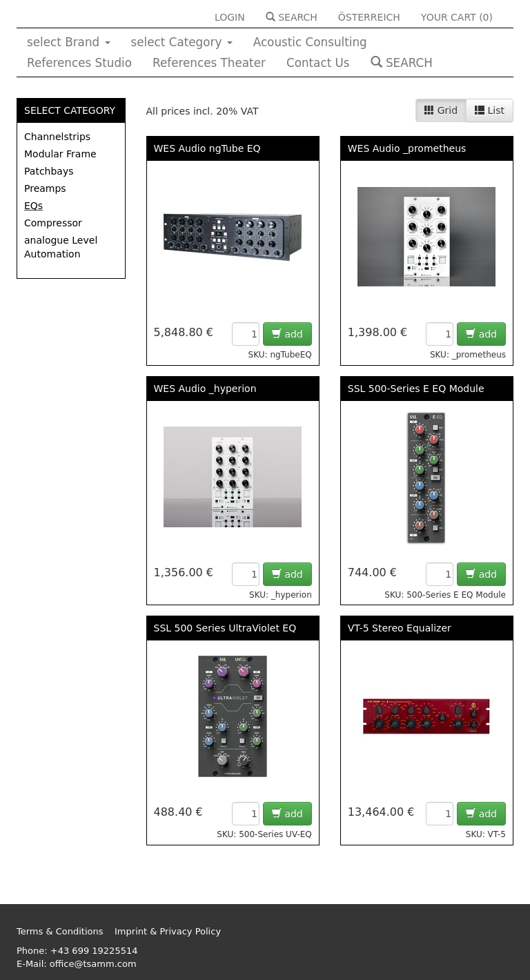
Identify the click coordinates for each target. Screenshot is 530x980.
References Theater (209, 63)
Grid (441, 110)
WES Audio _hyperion (205, 389)
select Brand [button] (69, 42)
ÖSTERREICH (369, 17)
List (490, 110)
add (287, 334)
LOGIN (230, 17)
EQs (33, 206)
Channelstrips (57, 137)
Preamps (45, 188)
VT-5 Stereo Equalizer (400, 628)
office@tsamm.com (93, 964)
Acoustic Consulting (310, 42)
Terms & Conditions (60, 931)
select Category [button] (182, 42)
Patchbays (49, 171)
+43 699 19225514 (94, 951)
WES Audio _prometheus (407, 148)
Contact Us (318, 63)
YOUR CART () (457, 17)
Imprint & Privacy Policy (168, 931)
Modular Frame (60, 154)
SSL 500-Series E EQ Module (416, 389)
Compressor (53, 223)
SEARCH (292, 17)
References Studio (79, 63)
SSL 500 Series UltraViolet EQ (225, 628)
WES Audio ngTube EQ (207, 148)
